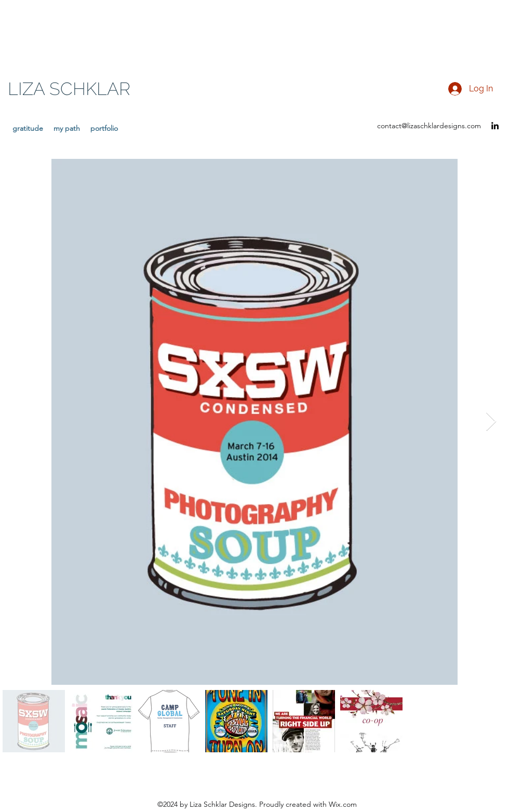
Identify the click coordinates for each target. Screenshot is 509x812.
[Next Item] (491, 422)
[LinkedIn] (495, 126)
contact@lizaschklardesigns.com (429, 126)
